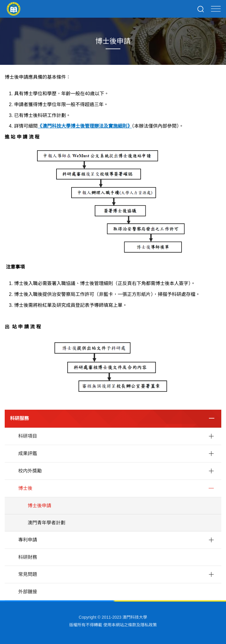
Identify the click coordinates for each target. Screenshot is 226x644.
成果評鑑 (28, 453)
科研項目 (28, 436)
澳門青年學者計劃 (46, 523)
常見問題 (28, 574)
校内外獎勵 (30, 471)
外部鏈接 (28, 592)
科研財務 (28, 557)
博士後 (25, 488)
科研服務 (19, 418)
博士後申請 (39, 506)
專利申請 (28, 540)
